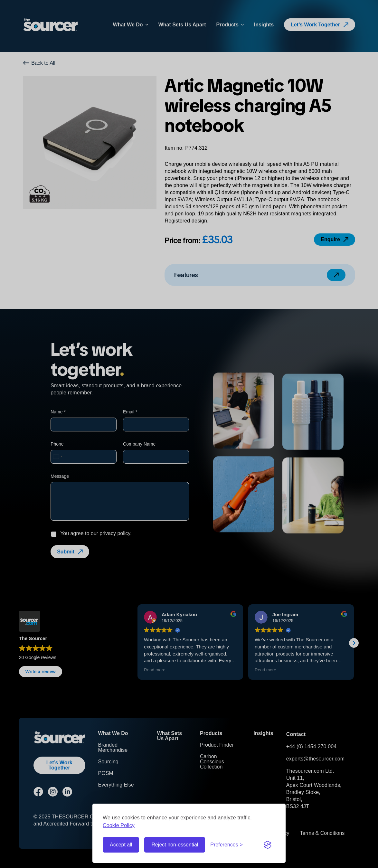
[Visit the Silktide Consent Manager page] (268, 845)
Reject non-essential (175, 845)
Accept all (121, 845)
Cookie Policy (119, 825)
